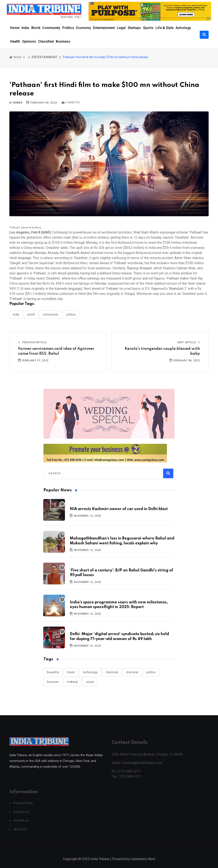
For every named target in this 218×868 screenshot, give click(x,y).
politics (151, 672)
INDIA (16, 314)
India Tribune (100, 863)
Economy (84, 28)
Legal (121, 28)
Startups (134, 28)
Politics (68, 28)
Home (15, 28)
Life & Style (165, 28)
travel (71, 672)
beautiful (53, 672)
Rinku (18, 103)
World (36, 28)
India (25, 28)
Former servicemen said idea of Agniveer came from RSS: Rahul (56, 351)
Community (51, 28)
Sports (148, 28)
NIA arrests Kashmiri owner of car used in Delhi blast (119, 509)
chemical (112, 672)
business (53, 682)
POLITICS (71, 314)
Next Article (189, 342)
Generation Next (143, 863)
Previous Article (32, 342)
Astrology (183, 28)
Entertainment (104, 28)
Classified (46, 41)
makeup (72, 682)
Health (15, 41)
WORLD (31, 314)
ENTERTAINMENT (45, 57)
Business (63, 41)
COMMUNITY (50, 314)
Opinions (29, 41)
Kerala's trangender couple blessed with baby (162, 351)
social (90, 682)
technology (90, 672)
